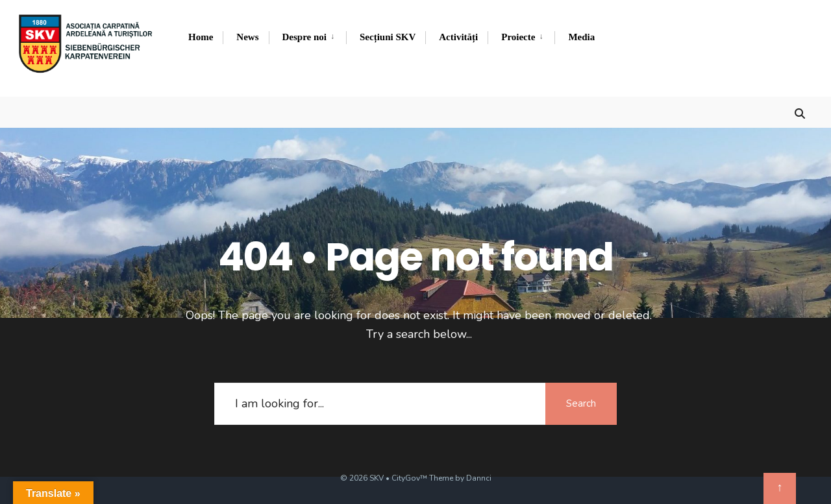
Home (201, 37)
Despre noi (304, 37)
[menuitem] (307, 38)
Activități (458, 37)
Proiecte (518, 37)
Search (581, 403)
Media (581, 37)
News (247, 37)
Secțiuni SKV (388, 37)
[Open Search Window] (800, 112)
